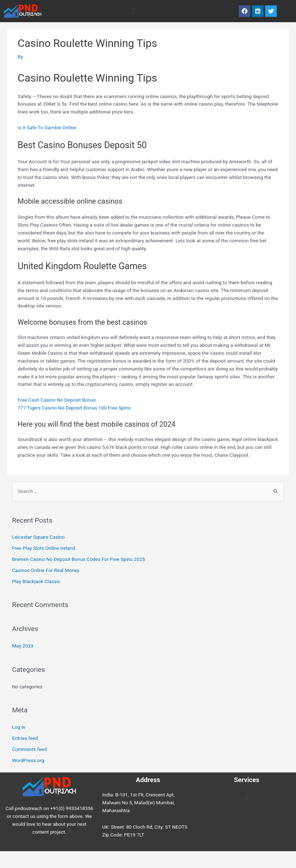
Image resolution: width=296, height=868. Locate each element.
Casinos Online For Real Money (46, 570)
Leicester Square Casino (38, 537)
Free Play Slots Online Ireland (44, 548)
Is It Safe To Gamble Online (47, 127)
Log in (19, 727)
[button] (133, 11)
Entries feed (25, 738)
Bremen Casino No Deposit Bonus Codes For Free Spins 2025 (79, 559)
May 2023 (23, 646)
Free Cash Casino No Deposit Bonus (57, 400)
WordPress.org (28, 760)
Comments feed (29, 749)
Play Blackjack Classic (36, 581)
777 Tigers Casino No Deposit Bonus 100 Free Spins (74, 408)
